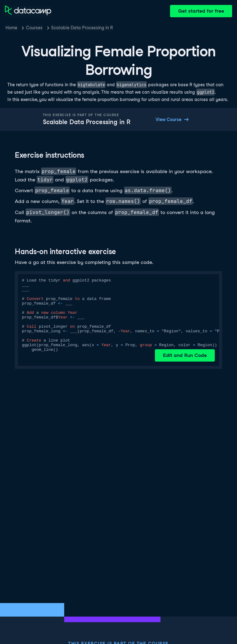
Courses (34, 28)
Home (11, 28)
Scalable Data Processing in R (82, 28)
